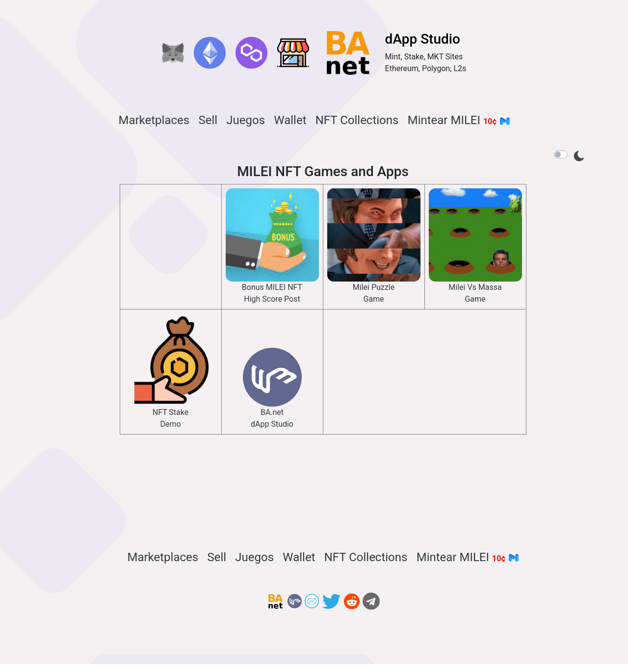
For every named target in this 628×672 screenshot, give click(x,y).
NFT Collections (357, 120)
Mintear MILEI (459, 120)
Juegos (246, 120)
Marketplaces (154, 120)
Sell (208, 120)
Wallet (290, 120)
